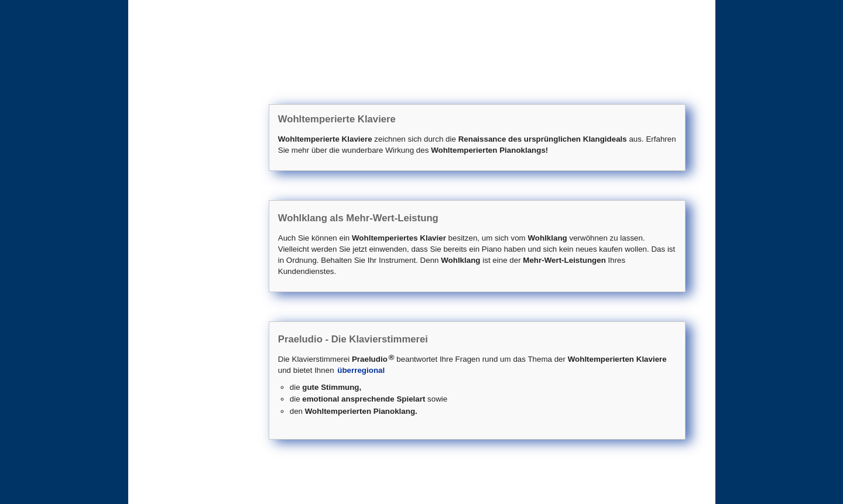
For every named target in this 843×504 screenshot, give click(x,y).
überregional (361, 370)
